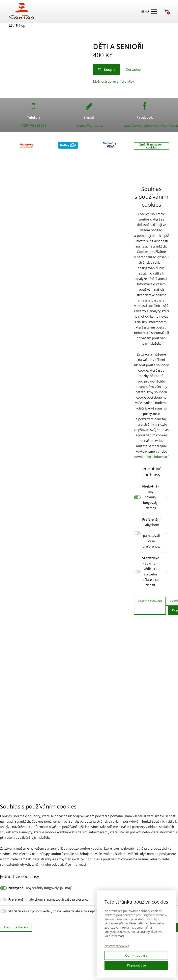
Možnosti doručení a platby (113, 81)
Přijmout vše (136, 965)
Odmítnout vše (136, 955)
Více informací (158, 457)
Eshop (21, 26)
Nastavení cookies (117, 946)
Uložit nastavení (150, 601)
